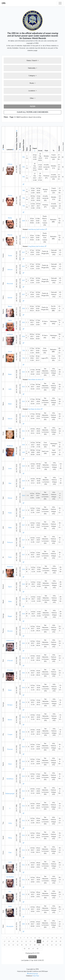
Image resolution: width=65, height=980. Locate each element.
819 (24, 466)
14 (52, 938)
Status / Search (33, 60)
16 (61, 938)
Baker (10, 374)
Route (33, 83)
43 (56, 945)
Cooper (10, 735)
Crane (10, 428)
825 (24, 323)
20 (17, 941)
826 (24, 309)
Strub (10, 764)
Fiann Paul (36, 976)
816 (24, 569)
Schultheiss (10, 779)
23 (30, 941)
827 (24, 252)
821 (24, 431)
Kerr (10, 892)
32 (9, 945)
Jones (10, 469)
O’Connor (10, 670)
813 (24, 747)
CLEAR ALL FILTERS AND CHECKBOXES (32, 112)
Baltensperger (10, 794)
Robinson (10, 567)
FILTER (33, 106)
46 (29, 949)
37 (30, 945)
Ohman (10, 498)
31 (5, 945)
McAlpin (10, 705)
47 (33, 949)
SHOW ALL (33, 957)
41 (48, 945)
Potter (10, 513)
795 (23, 157)
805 (24, 924)
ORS (4, 3)
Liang (10, 823)
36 (26, 945)
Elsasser (10, 749)
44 (60, 945)
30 (60, 941)
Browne (10, 631)
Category (33, 76)
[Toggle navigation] (60, 3)
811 (24, 865)
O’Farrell (10, 661)
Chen (10, 853)
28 (52, 941)
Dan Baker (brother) (34, 409)
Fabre (10, 321)
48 (37, 949)
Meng (10, 838)
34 (17, 945)
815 (24, 629)
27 (48, 941)
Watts (10, 528)
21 (22, 941)
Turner (10, 256)
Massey (10, 235)
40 (43, 945)
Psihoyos (10, 542)
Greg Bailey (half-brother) (36, 246)
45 (25, 949)
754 (24, 351)
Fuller (10, 557)
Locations (33, 91)
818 (24, 496)
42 (52, 945)
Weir (10, 483)
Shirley (10, 196)
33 (13, 945)
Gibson (10, 419)
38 (35, 945)
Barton (10, 720)
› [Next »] (41, 949)
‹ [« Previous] (4, 938)
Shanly (10, 306)
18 (9, 941)
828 (24, 221)
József (10, 352)
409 (24, 452)
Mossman (10, 284)
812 (24, 806)
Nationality (32, 68)
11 (39, 938)
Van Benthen (10, 877)
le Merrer (10, 334)
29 (56, 941)
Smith (10, 906)
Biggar (10, 616)
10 (35, 938)
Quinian (10, 298)
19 (13, 941)
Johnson (10, 270)
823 (24, 372)
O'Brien (10, 164)
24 (35, 941)
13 (48, 938)
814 (24, 688)
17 (5, 941)
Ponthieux (10, 446)
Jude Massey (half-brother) (36, 229)
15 (56, 938)
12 (44, 938)
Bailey (10, 218)
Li (10, 808)
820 (24, 445)
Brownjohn (10, 926)
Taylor (10, 587)
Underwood (10, 641)
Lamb (10, 862)
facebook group (32, 974)
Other (33, 98)
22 (26, 941)
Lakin (10, 389)
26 (43, 941)
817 (24, 510)
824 (24, 337)
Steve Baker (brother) (35, 380)
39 (39, 945)
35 (22, 945)
